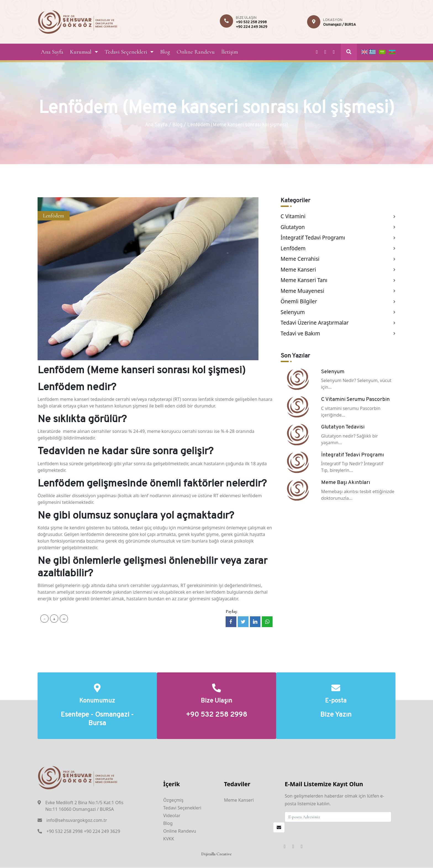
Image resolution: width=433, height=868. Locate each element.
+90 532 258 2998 (251, 22)
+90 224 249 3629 (252, 27)
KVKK (169, 839)
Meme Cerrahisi (300, 259)
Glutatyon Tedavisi (343, 427)
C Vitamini (293, 216)
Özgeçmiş (173, 800)
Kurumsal (81, 52)
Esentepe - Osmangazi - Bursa (97, 720)
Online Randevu (196, 52)
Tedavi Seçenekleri (126, 52)
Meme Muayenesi (302, 291)
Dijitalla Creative (216, 854)
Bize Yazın (336, 715)
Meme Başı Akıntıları (346, 483)
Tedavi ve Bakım (300, 333)
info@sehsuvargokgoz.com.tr (77, 821)
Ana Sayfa (52, 52)
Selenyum (293, 312)
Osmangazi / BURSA (340, 25)
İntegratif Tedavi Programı (313, 238)
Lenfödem (54, 216)
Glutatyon (293, 227)
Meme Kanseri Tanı (304, 280)
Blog (165, 52)
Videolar (172, 816)
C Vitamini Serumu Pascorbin (355, 399)
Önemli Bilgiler (299, 301)
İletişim (230, 52)
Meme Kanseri (298, 270)
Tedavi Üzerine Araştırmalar (315, 323)
